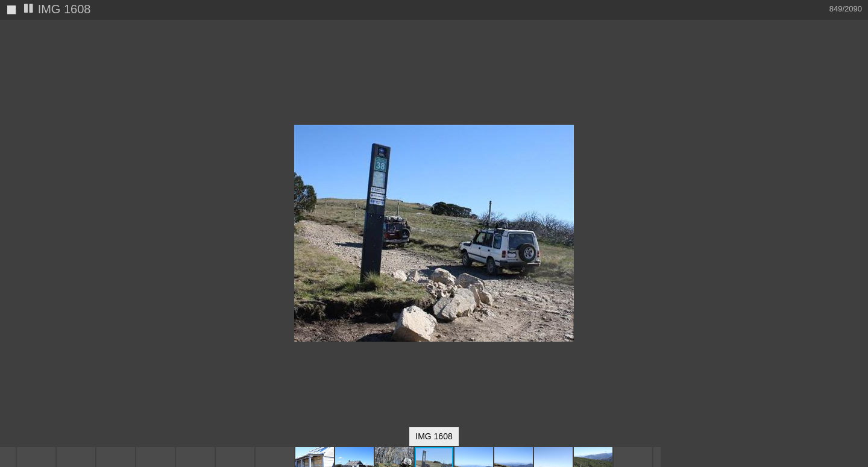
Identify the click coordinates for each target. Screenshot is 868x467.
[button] (650, 51)
